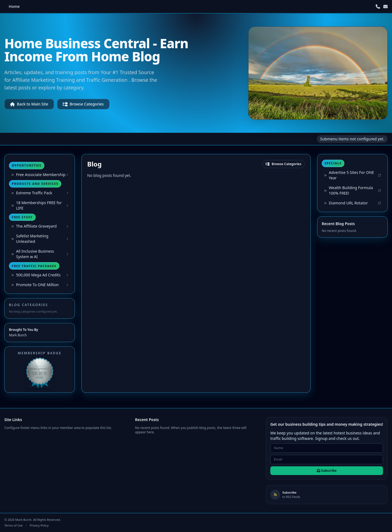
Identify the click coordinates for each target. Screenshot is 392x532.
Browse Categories (83, 104)
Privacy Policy (39, 525)
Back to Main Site (29, 104)
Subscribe (327, 471)
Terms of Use (13, 525)
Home (14, 6)
